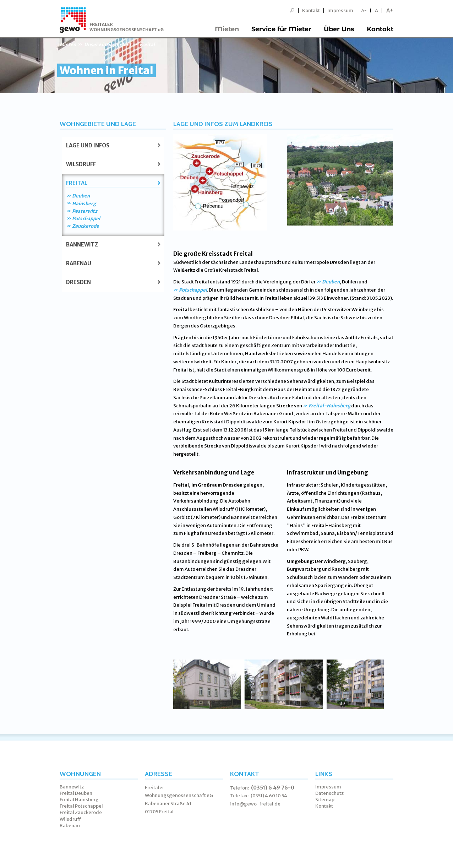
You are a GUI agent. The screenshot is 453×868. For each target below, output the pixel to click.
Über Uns (339, 29)
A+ (390, 10)
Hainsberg (84, 204)
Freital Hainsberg (79, 800)
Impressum (340, 10)
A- (364, 10)
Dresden (78, 282)
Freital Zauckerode (81, 812)
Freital (77, 183)
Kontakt (311, 10)
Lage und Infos (88, 145)
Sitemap (325, 800)
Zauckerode (86, 226)
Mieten (227, 29)
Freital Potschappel (81, 806)
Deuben (81, 196)
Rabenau (79, 263)
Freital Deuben (76, 793)
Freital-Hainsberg (329, 406)
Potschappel (86, 219)
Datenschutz (329, 793)
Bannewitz (82, 245)
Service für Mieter (281, 29)
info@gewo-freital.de (255, 804)
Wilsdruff (81, 164)
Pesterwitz (85, 211)
